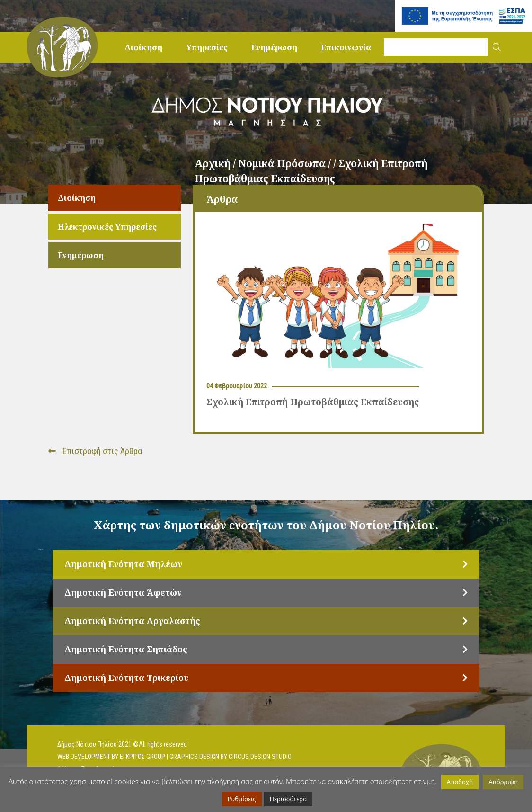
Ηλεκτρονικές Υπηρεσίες (107, 227)
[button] (497, 47)
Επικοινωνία (346, 47)
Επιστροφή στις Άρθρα (95, 451)
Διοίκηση (143, 47)
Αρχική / (216, 163)
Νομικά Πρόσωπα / (286, 163)
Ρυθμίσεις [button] (242, 799)
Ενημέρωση (274, 47)
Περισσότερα (288, 799)
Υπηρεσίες (207, 47)
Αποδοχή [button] (460, 782)
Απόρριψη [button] (503, 782)
